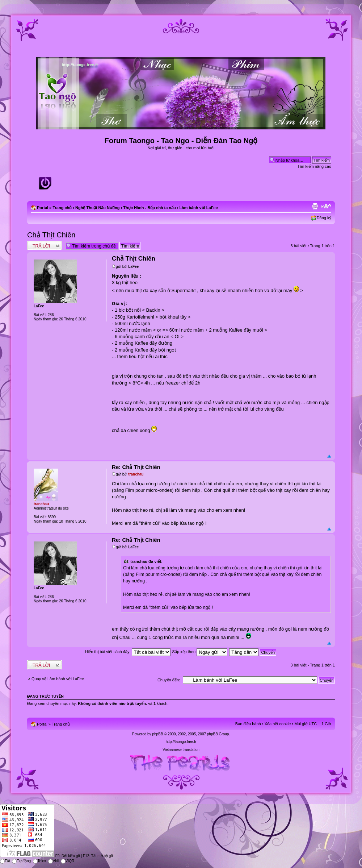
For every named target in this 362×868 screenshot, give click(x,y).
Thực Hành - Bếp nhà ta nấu (150, 208)
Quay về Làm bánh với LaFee (58, 679)
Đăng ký (324, 218)
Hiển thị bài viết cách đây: (128, 652)
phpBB (157, 734)
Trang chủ (62, 208)
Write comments (45, 246)
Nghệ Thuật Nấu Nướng (97, 208)
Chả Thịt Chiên (51, 235)
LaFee (133, 267)
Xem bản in (315, 206)
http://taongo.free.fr (181, 742)
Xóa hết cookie (278, 724)
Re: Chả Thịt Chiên (136, 467)
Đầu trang (329, 456)
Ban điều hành (248, 724)
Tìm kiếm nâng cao (314, 166)
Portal (43, 208)
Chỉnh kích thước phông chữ (326, 206)
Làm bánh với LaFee (199, 208)
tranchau (136, 474)
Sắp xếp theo (200, 652)
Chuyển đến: (169, 680)
